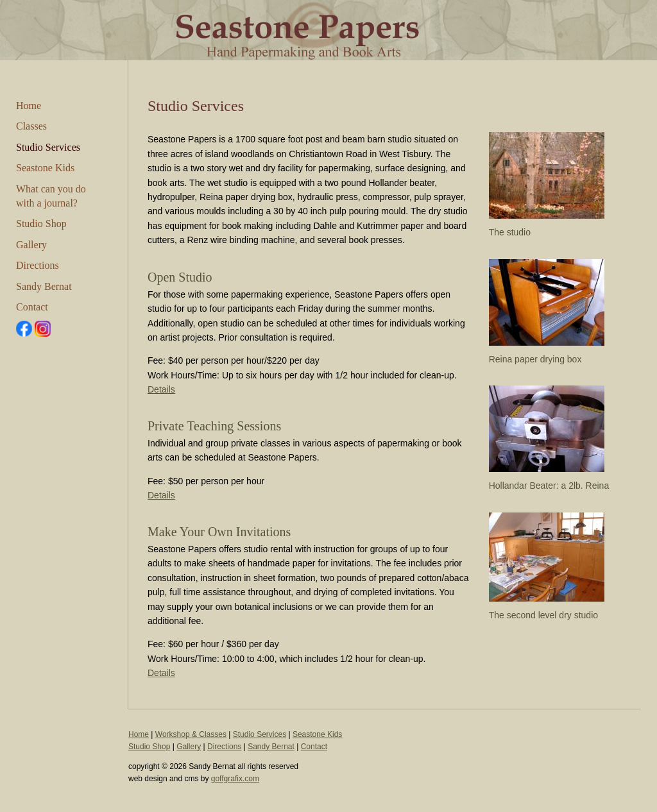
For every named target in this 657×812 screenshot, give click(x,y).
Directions (38, 265)
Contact (32, 307)
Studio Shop (41, 224)
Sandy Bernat (44, 286)
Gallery (31, 245)
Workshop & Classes (191, 734)
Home (29, 106)
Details (161, 389)
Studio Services (48, 147)
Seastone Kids (45, 168)
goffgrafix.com (235, 779)
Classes (31, 126)
